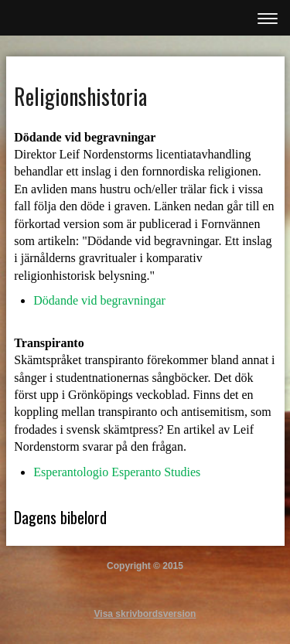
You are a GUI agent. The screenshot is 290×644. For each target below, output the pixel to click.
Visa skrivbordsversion (145, 614)
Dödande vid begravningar (99, 300)
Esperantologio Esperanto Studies (117, 472)
